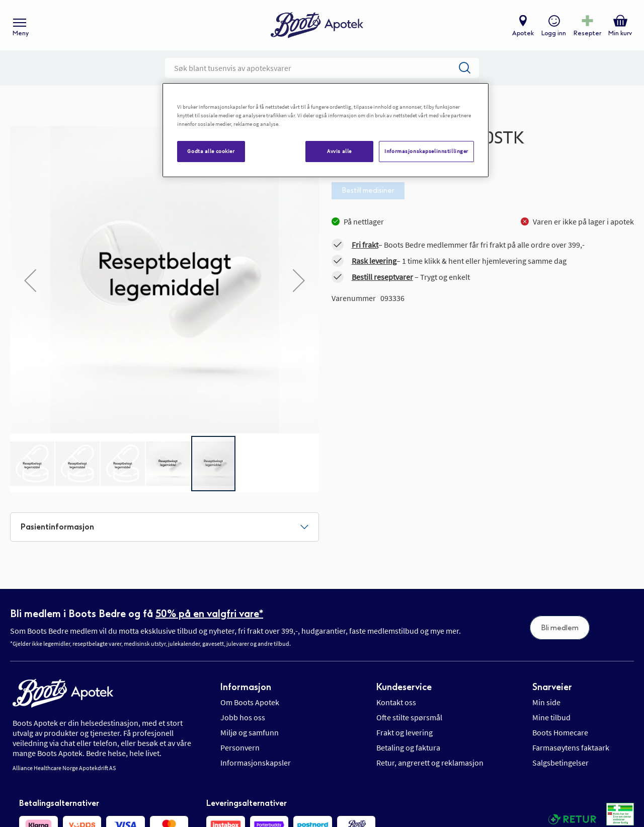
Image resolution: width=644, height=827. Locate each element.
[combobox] (322, 68)
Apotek (523, 33)
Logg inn (554, 33)
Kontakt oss (396, 702)
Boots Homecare (560, 732)
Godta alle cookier (211, 151)
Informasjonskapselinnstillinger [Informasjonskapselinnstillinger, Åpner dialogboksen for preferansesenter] (426, 151)
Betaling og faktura (408, 747)
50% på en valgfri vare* (209, 614)
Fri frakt (365, 245)
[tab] (165, 527)
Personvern (240, 747)
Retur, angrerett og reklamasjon (430, 763)
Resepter (587, 33)
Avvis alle (339, 151)
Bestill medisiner (368, 191)
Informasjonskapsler (256, 763)
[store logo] (317, 25)
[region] (326, 130)
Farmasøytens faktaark (571, 747)
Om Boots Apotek (250, 702)
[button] (30, 280)
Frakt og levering (405, 732)
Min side (546, 702)
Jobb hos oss (243, 717)
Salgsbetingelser (560, 763)
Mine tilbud (551, 717)
